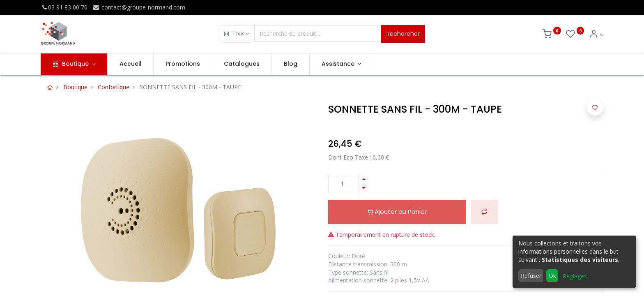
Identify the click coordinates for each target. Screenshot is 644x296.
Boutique (75, 87)
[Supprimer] (364, 188)
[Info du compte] (596, 35)
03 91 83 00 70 (64, 7)
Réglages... (577, 276)
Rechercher (403, 34)
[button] (237, 34)
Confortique (114, 87)
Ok (552, 276)
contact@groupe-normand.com (139, 7)
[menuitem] (130, 64)
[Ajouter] (364, 179)
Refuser (531, 276)
